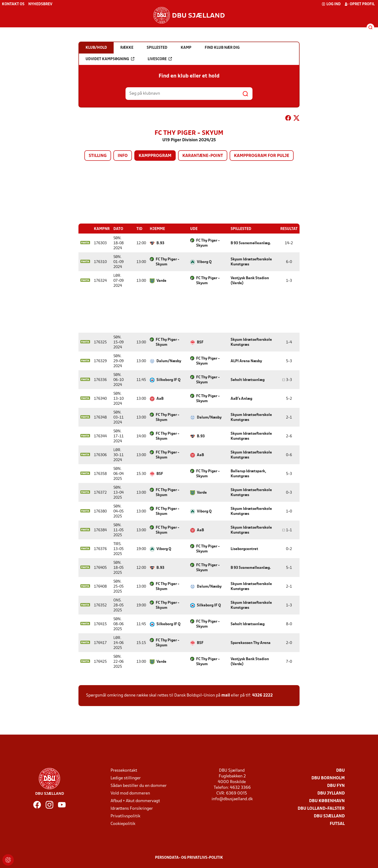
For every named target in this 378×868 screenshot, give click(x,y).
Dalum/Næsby (169, 361)
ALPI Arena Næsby (246, 361)
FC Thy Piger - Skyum (208, 243)
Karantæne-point (203, 156)
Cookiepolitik (123, 824)
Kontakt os (13, 4)
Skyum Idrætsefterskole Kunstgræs (251, 262)
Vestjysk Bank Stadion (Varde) (250, 281)
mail (226, 695)
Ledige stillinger (126, 778)
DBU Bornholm (328, 778)
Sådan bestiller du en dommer (139, 786)
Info (123, 156)
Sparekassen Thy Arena (251, 643)
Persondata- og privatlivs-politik (189, 858)
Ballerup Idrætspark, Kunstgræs (248, 474)
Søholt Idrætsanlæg (248, 380)
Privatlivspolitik (125, 816)
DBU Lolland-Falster (321, 809)
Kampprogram (155, 156)
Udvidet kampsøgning (110, 59)
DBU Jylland (331, 793)
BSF (200, 342)
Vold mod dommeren (130, 793)
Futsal (337, 824)
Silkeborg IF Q (168, 380)
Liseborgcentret (244, 549)
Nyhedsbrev (40, 4)
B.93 (160, 243)
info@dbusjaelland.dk (232, 799)
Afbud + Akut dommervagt (135, 801)
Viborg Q (204, 262)
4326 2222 (262, 695)
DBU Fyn (336, 786)
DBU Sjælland (329, 816)
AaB (160, 399)
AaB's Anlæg (241, 399)
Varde (161, 281)
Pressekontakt (124, 771)
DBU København (327, 801)
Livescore (160, 59)
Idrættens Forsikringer (132, 809)
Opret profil (360, 4)
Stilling (98, 156)
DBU (340, 771)
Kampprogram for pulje (262, 156)
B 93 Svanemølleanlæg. (251, 243)
